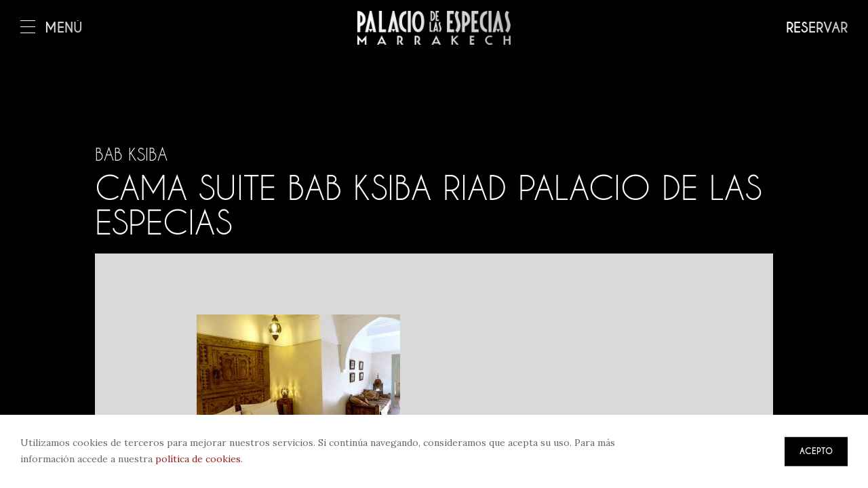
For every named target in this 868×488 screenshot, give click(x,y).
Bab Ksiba (131, 155)
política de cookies (198, 459)
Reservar (817, 28)
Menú (52, 28)
